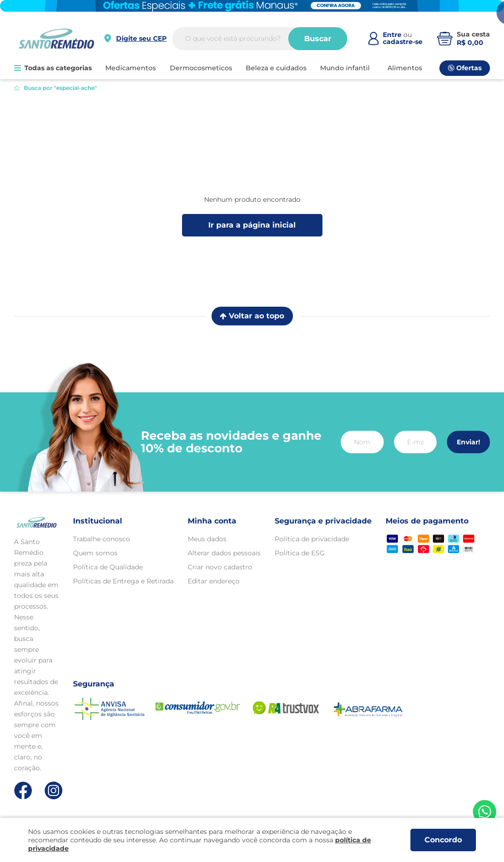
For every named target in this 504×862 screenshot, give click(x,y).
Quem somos (95, 553)
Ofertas (465, 68)
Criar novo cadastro (220, 567)
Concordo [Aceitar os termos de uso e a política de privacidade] (443, 840)
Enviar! (468, 442)
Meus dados (207, 539)
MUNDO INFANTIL (345, 68)
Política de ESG (300, 553)
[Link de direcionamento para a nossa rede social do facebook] (23, 790)
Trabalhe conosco (102, 539)
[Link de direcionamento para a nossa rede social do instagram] (54, 791)
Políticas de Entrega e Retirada (123, 581)
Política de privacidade (312, 539)
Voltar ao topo (252, 316)
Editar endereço (214, 581)
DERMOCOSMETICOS (201, 68)
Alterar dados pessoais (224, 553)
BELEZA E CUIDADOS (276, 68)
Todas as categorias (53, 68)
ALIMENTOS (405, 68)
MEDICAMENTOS (131, 68)
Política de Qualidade (108, 567)
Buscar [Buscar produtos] (318, 39)
